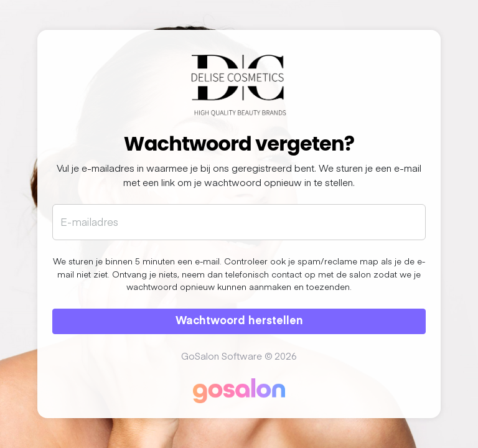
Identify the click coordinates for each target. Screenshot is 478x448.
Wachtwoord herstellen (239, 320)
